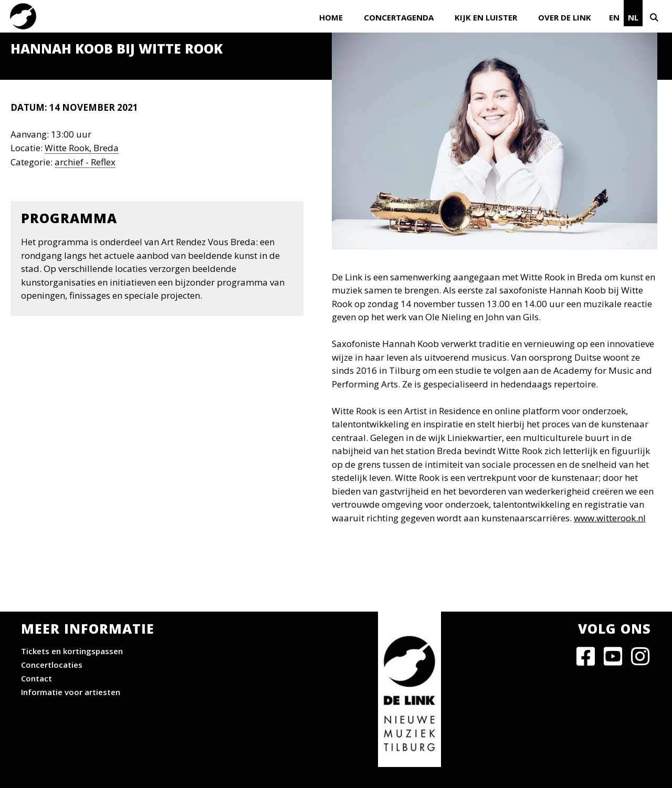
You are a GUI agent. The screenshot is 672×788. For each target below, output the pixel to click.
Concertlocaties (52, 665)
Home (331, 17)
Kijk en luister (486, 17)
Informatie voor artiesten (71, 692)
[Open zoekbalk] (657, 16)
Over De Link (565, 17)
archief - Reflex (85, 162)
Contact (36, 678)
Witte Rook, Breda (82, 148)
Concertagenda (399, 17)
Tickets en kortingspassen (72, 651)
